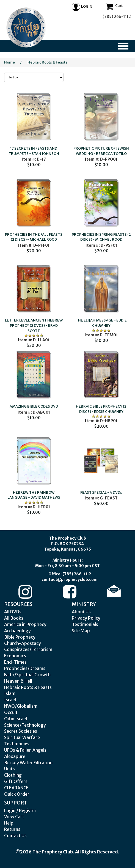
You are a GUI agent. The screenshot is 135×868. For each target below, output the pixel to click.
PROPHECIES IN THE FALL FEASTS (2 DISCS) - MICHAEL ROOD (34, 237)
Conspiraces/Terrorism (28, 649)
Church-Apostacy (23, 643)
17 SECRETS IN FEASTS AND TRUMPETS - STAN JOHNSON (34, 151)
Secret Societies (21, 731)
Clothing (13, 775)
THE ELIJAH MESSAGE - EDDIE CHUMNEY (101, 323)
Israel (10, 700)
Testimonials (85, 624)
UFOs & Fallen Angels (25, 750)
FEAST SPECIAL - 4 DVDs (101, 492)
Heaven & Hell (18, 681)
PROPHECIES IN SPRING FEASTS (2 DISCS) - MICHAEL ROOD (101, 237)
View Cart (14, 817)
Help (9, 823)
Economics (15, 656)
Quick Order (17, 794)
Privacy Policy (86, 618)
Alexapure (15, 756)
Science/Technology (25, 725)
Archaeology (17, 631)
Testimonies (17, 744)
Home (9, 62)
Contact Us (15, 836)
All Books (14, 618)
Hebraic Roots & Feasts (47, 62)
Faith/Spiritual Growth (27, 675)
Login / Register (20, 811)
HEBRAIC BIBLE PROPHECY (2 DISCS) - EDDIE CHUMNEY (101, 409)
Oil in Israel (16, 719)
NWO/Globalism (21, 706)
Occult (11, 712)
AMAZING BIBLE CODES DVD (34, 406)
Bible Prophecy (20, 637)
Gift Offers (16, 781)
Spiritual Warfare (22, 737)
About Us (81, 612)
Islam (10, 693)
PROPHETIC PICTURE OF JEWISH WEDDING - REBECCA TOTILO (101, 151)
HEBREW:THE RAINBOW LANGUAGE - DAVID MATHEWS (34, 495)
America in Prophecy (25, 624)
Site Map (81, 631)
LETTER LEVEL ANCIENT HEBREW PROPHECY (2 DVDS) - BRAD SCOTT (34, 325)
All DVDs (13, 612)
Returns (12, 829)
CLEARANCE (16, 788)
